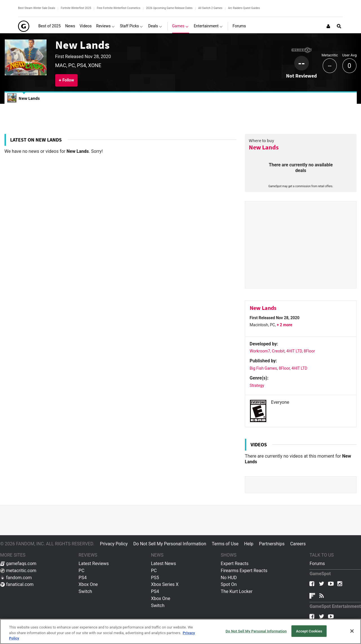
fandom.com (16, 578)
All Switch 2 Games (210, 8)
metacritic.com (18, 571)
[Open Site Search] (339, 26)
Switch (85, 591)
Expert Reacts (234, 563)
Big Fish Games (263, 368)
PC (82, 571)
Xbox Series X (165, 584)
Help (249, 544)
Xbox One (88, 584)
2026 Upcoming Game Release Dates (169, 8)
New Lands (82, 45)
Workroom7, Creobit (267, 351)
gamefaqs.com (18, 563)
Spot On (229, 584)
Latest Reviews (94, 563)
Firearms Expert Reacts (244, 571)
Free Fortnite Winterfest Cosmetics (119, 8)
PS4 (83, 578)
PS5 (155, 578)
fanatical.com (17, 584)
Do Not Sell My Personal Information (170, 544)
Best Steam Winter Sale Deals (36, 8)
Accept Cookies (309, 631)
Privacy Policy (114, 544)
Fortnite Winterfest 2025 (76, 8)
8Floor (309, 351)
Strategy (257, 385)
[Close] (352, 631)
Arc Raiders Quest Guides (244, 8)
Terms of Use (225, 544)
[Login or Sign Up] (328, 26)
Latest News (164, 563)
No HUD (229, 578)
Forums (317, 563)
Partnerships (272, 544)
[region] (180, 631)
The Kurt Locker (236, 591)
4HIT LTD (294, 351)
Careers (298, 544)
